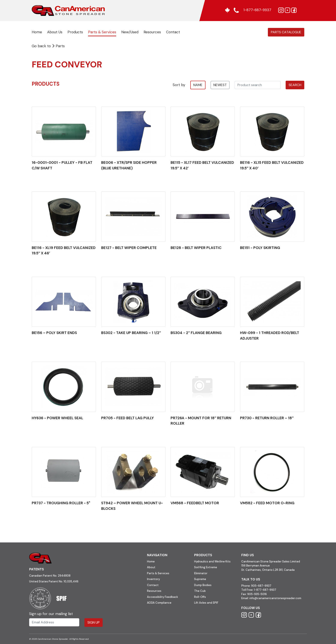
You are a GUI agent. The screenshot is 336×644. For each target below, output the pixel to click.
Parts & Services (102, 32)
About (151, 567)
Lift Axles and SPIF (206, 603)
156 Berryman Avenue (256, 566)
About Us (55, 32)
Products (75, 32)
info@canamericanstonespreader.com (275, 598)
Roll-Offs (200, 597)
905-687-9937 (261, 586)
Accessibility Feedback (163, 597)
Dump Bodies (203, 585)
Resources (152, 32)
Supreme (200, 579)
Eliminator (201, 573)
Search (295, 85)
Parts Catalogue (286, 32)
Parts (58, 46)
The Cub (200, 591)
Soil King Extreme (206, 567)
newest (220, 85)
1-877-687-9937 (265, 590)
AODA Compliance (159, 603)
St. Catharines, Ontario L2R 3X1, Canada (268, 570)
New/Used (130, 32)
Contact (173, 32)
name (198, 85)
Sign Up (94, 622)
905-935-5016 (257, 594)
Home (37, 32)
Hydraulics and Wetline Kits (212, 561)
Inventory (153, 579)
